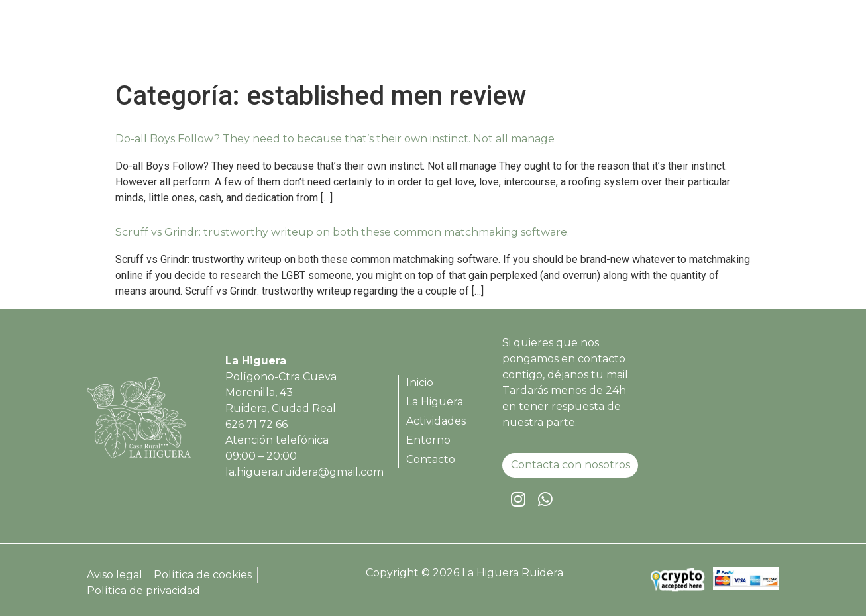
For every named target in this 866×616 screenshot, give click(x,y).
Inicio (450, 41)
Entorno (670, 41)
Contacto (737, 41)
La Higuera (514, 41)
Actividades (596, 41)
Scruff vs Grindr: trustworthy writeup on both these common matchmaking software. (342, 232)
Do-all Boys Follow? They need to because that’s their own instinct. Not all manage (335, 139)
